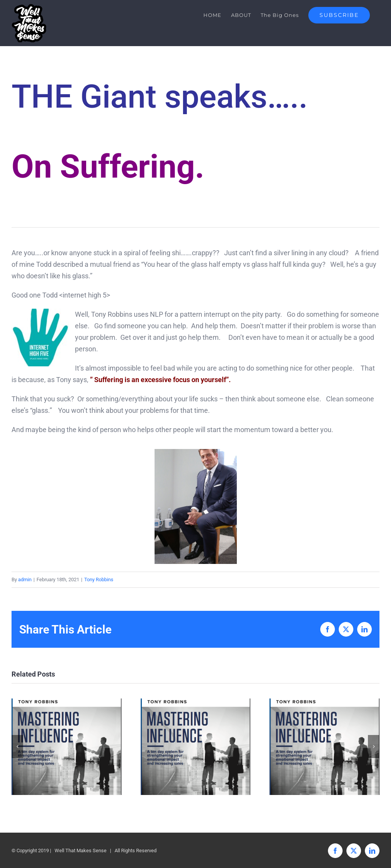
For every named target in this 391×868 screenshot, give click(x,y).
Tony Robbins (99, 579)
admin (25, 579)
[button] (17, 747)
